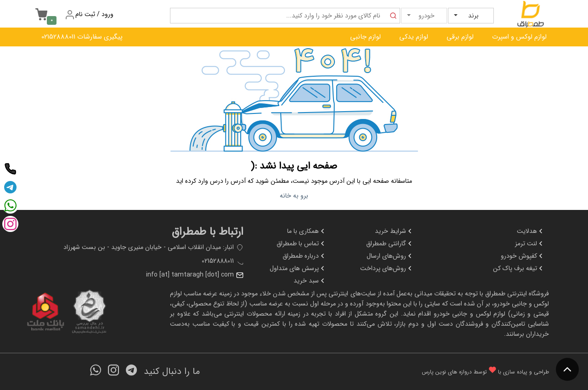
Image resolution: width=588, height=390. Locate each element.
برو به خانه (294, 196)
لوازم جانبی (365, 37)
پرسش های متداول (298, 268)
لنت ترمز (530, 243)
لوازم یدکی (414, 37)
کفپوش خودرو (523, 256)
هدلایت (531, 231)
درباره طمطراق (304, 256)
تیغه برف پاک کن (519, 268)
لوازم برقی (460, 37)
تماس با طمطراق (301, 243)
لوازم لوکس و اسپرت (519, 37)
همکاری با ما (307, 231)
